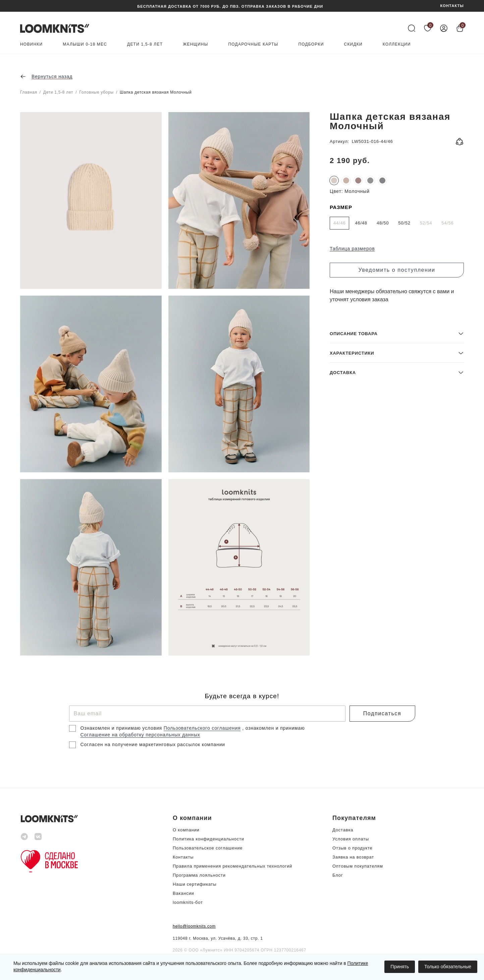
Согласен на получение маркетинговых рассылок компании (153, 744)
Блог (338, 875)
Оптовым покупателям (358, 866)
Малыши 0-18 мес (85, 44)
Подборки (311, 44)
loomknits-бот (188, 902)
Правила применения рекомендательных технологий (232, 866)
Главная (29, 92)
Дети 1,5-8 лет (145, 44)
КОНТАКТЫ (452, 6)
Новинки (31, 44)
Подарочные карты (253, 44)
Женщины (195, 44)
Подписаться (382, 713)
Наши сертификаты (195, 884)
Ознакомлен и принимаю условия (122, 728)
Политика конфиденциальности (208, 839)
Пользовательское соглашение (208, 848)
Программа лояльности (199, 875)
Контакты (183, 857)
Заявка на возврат (353, 857)
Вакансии (183, 893)
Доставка (343, 830)
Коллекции (397, 44)
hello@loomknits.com (194, 926)
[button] (397, 607)
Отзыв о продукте (352, 848)
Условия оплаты (351, 839)
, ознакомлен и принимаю (273, 728)
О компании (186, 830)
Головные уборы (96, 92)
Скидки (353, 44)
